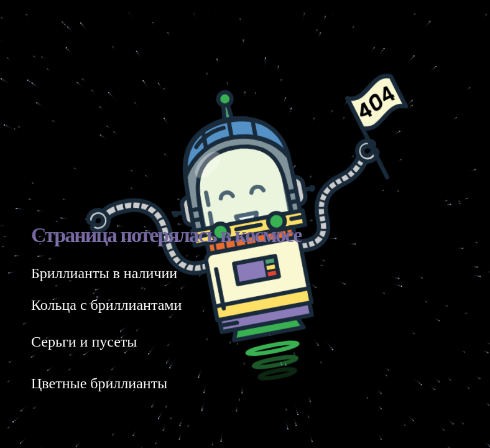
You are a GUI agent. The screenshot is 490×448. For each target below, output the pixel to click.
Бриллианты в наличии (104, 273)
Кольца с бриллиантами (106, 305)
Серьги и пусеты (84, 342)
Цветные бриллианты (99, 383)
